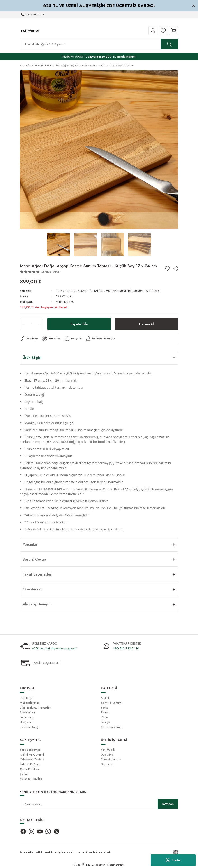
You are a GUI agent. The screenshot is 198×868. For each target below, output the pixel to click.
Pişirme (106, 712)
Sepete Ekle (79, 324)
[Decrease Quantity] (23, 324)
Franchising (27, 717)
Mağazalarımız (29, 703)
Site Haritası (27, 712)
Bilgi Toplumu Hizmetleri (35, 708)
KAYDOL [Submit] (168, 804)
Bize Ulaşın (27, 698)
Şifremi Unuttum (111, 759)
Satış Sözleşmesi (30, 750)
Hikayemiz (26, 722)
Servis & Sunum (111, 703)
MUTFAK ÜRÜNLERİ (118, 291)
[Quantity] (32, 324)
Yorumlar (30, 545)
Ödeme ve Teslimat (32, 759)
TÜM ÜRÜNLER (66, 291)
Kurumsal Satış (29, 727)
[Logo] (30, 31)
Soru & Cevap (34, 559)
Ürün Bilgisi (32, 358)
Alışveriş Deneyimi (38, 604)
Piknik (105, 717)
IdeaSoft (79, 865)
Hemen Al (146, 324)
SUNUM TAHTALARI (146, 291)
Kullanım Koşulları (31, 779)
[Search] (99, 44)
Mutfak (105, 698)
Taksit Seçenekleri (38, 574)
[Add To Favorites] (167, 268)
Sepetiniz (107, 764)
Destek (173, 860)
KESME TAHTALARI (91, 291)
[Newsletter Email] (99, 804)
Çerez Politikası (29, 769)
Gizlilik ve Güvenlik (32, 755)
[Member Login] (153, 31)
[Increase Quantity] (40, 324)
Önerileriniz (32, 589)
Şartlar (24, 774)
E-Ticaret (91, 865)
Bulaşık (105, 722)
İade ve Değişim (30, 764)
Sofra (104, 708)
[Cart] (174, 31)
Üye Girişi (107, 755)
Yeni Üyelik (108, 750)
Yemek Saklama (111, 727)
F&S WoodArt (65, 296)
